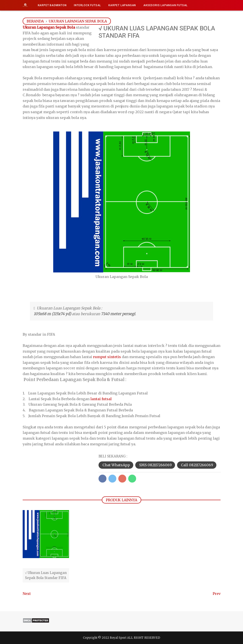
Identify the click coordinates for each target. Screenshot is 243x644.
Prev (217, 594)
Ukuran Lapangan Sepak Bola (49, 27)
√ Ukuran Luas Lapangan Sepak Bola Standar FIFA (46, 575)
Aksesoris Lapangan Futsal (165, 5)
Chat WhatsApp (116, 465)
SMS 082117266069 (155, 465)
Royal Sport (118, 638)
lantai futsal (101, 399)
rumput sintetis (107, 357)
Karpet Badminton (52, 5)
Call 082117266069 (197, 465)
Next (27, 594)
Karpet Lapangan (122, 5)
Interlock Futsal (87, 5)
